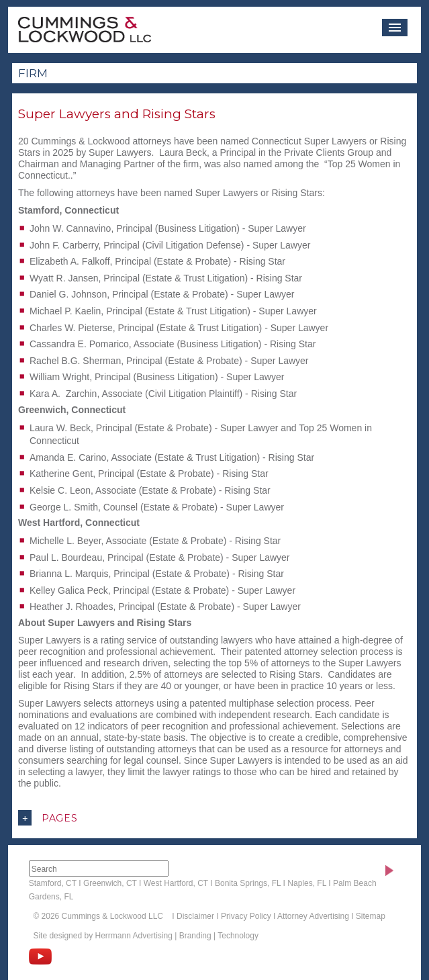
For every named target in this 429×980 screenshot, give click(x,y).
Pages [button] (48, 818)
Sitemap (371, 916)
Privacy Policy (246, 916)
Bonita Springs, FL (248, 883)
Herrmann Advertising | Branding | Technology (176, 936)
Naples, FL (307, 883)
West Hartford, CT (176, 883)
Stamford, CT (53, 883)
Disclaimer (195, 916)
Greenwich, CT (110, 883)
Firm (33, 73)
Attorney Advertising (313, 916)
